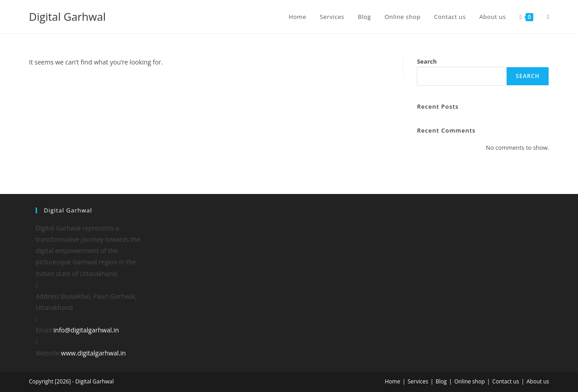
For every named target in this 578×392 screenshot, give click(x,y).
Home (392, 381)
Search (427, 61)
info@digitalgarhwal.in (86, 330)
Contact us (506, 381)
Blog (441, 381)
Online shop (470, 381)
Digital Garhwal (67, 16)
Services (418, 381)
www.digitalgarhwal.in (93, 353)
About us (538, 381)
